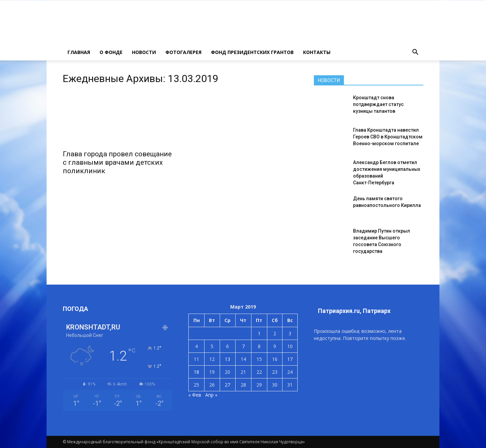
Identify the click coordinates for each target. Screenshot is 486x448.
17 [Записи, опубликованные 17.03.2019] (290, 359)
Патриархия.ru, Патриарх (354, 311)
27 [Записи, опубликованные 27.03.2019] (227, 385)
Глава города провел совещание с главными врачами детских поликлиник (117, 162)
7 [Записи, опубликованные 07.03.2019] (243, 346)
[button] (415, 52)
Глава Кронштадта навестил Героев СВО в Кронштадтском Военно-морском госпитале (388, 137)
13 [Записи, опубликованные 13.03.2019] (227, 359)
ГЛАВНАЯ (79, 52)
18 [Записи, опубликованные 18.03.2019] (196, 372)
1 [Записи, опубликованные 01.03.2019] (259, 333)
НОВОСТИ (144, 52)
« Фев (195, 395)
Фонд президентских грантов (252, 52)
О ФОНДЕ (111, 52)
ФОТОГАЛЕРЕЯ (183, 52)
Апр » (211, 395)
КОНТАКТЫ (317, 52)
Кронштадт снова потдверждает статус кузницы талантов (378, 104)
